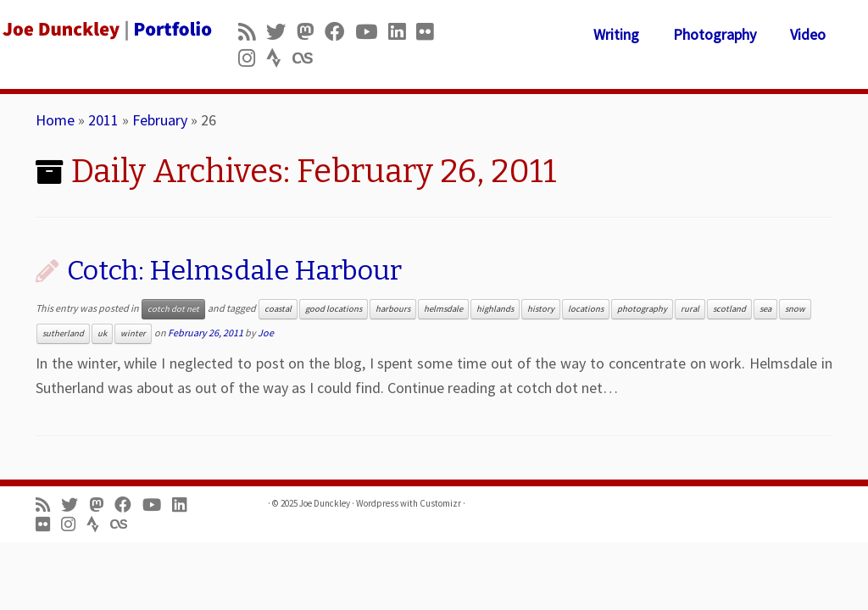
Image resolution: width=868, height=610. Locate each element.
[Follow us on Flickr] (430, 32)
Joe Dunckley (325, 503)
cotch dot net (173, 309)
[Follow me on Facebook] (340, 32)
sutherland (63, 333)
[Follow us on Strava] (279, 58)
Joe (266, 333)
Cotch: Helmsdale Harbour (234, 270)
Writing (616, 34)
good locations (334, 309)
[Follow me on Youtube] (372, 32)
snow (795, 309)
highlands (495, 309)
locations (586, 309)
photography (642, 309)
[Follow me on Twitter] (281, 32)
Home (55, 120)
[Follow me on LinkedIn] (402, 32)
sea (765, 309)
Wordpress (377, 503)
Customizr (440, 503)
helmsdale (443, 309)
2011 (103, 120)
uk (102, 333)
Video (808, 34)
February (160, 120)
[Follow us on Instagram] (252, 58)
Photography (715, 34)
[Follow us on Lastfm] (308, 58)
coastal (278, 309)
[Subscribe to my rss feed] (252, 32)
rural (690, 309)
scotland (729, 309)
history (541, 309)
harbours (393, 309)
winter (133, 333)
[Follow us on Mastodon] (311, 32)
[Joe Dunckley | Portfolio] (102, 30)
